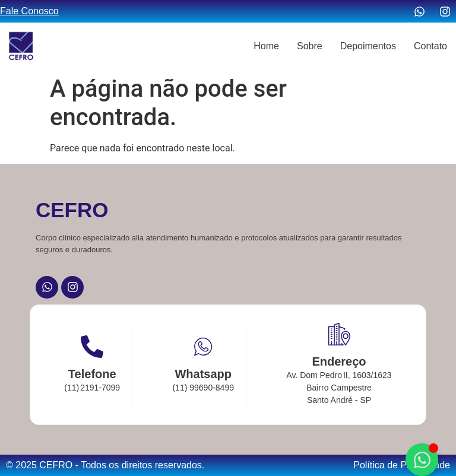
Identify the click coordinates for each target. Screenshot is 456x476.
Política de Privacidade (402, 465)
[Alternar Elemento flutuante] (422, 460)
